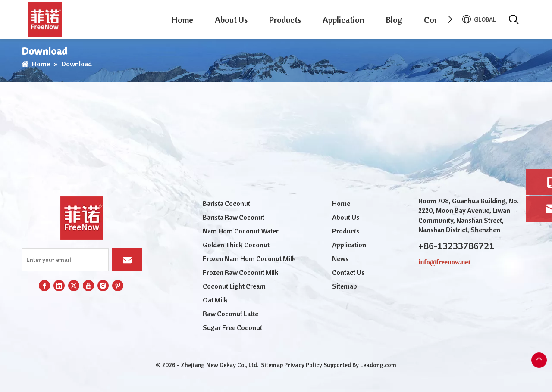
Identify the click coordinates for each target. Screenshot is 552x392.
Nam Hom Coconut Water (241, 231)
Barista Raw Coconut (234, 217)
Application (343, 20)
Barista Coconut (226, 203)
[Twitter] (74, 286)
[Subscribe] (127, 260)
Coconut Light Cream (234, 286)
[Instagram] (103, 286)
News (340, 258)
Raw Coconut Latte (231, 314)
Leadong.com (378, 365)
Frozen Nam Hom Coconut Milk (249, 258)
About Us (231, 20)
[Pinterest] (118, 286)
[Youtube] (88, 286)
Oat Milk (215, 300)
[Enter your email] (65, 260)
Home (182, 20)
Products (285, 20)
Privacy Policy (303, 365)
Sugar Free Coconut (232, 327)
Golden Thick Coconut (236, 245)
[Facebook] (44, 286)
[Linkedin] (59, 286)
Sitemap (345, 286)
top (539, 360)
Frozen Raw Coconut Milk (241, 272)
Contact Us (348, 272)
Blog (394, 20)
